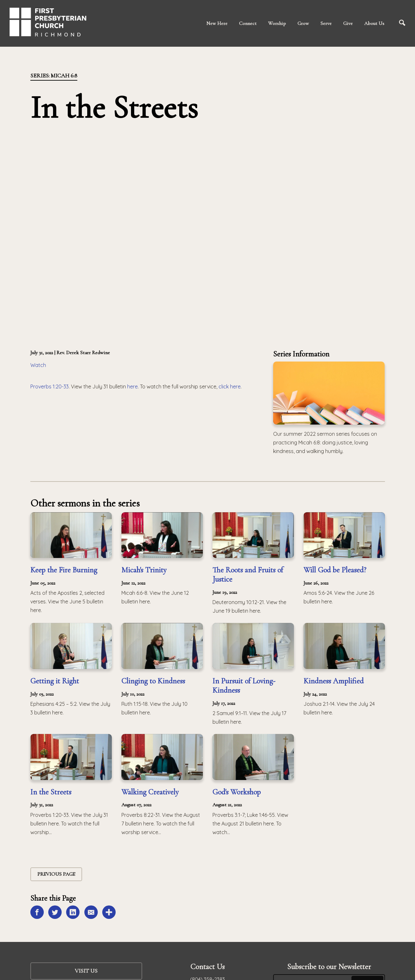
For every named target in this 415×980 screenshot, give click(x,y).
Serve (326, 23)
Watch (38, 365)
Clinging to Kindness (153, 681)
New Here (217, 23)
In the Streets (51, 792)
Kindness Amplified (334, 681)
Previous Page (56, 874)
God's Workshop (237, 792)
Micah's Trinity (144, 570)
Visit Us (86, 971)
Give (348, 23)
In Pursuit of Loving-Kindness (244, 686)
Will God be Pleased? (335, 570)
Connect (248, 23)
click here (230, 386)
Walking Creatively (150, 792)
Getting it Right (55, 681)
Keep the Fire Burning (64, 570)
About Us (374, 23)
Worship (277, 23)
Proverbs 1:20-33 (50, 386)
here (132, 386)
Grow (303, 23)
